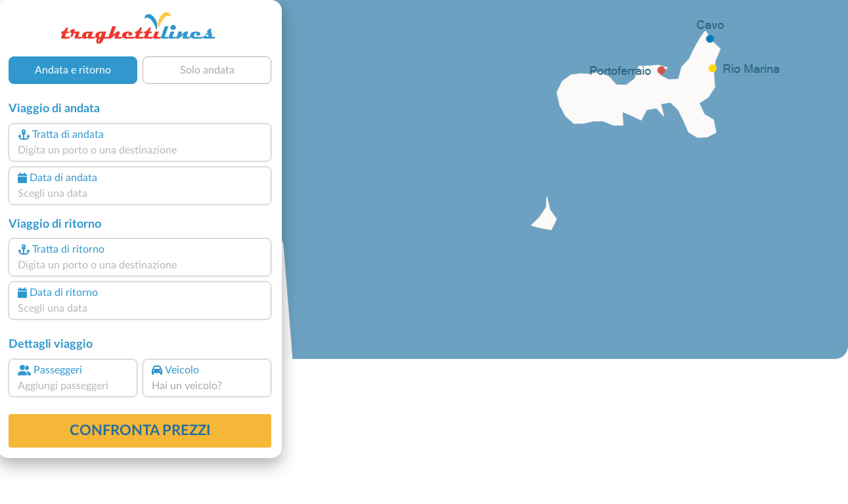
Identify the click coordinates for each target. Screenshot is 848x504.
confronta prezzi (140, 430)
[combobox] (140, 150)
